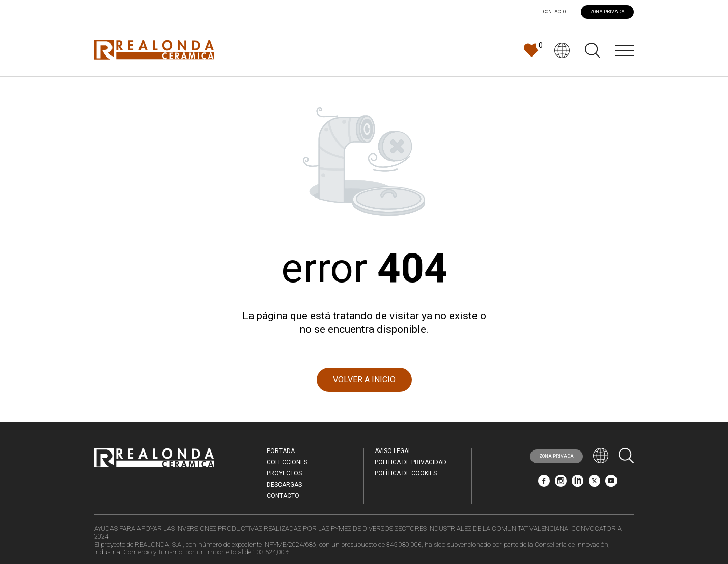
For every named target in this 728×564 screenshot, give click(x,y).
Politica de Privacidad (411, 462)
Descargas (284, 485)
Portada (281, 451)
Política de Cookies (406, 473)
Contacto (554, 12)
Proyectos (284, 473)
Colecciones (287, 462)
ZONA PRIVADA (607, 12)
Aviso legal (393, 451)
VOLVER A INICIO (364, 379)
